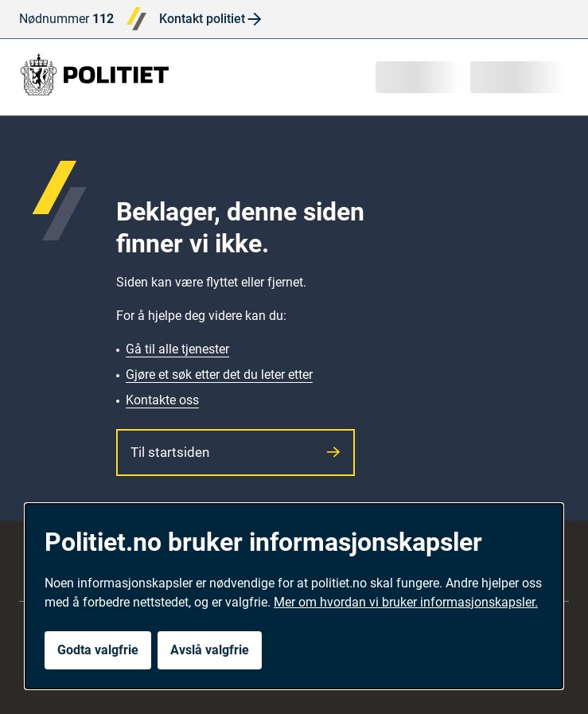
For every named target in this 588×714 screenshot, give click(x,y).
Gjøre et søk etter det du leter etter (219, 375)
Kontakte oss (162, 400)
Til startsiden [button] (236, 452)
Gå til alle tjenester (177, 349)
